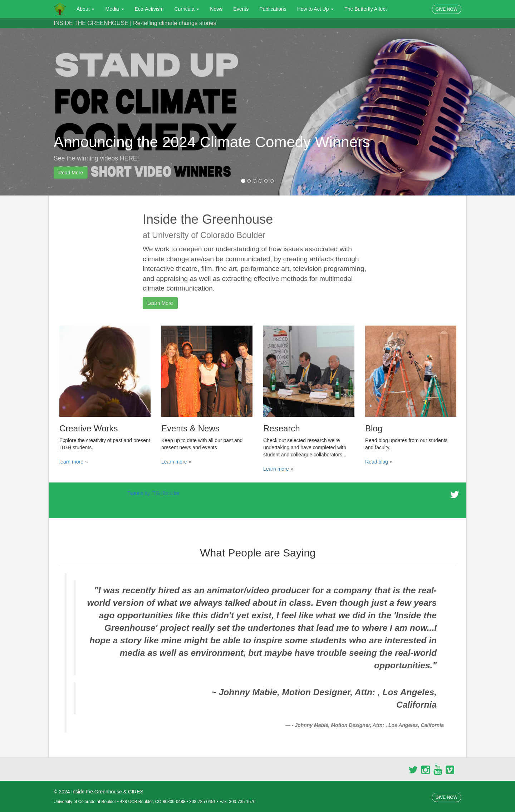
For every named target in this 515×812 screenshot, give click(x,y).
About (85, 9)
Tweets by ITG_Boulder (153, 493)
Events (241, 9)
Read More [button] (71, 173)
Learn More (160, 303)
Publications (273, 9)
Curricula (187, 9)
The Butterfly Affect (366, 9)
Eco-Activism (149, 9)
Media (114, 9)
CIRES (136, 792)
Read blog (377, 462)
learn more (71, 462)
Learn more (174, 462)
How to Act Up (316, 9)
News (216, 9)
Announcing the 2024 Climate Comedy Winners (212, 142)
